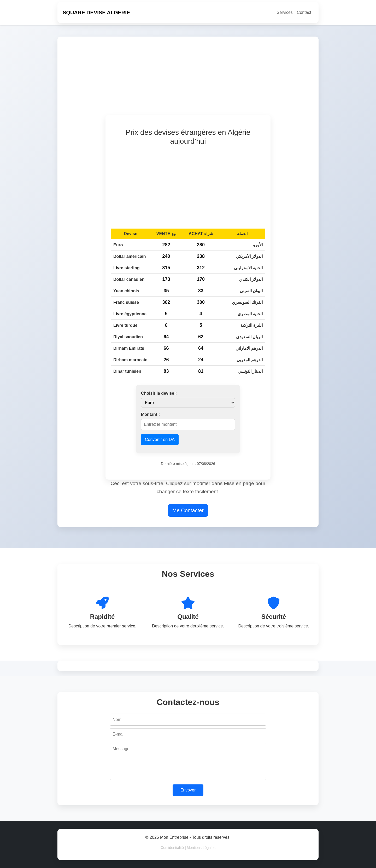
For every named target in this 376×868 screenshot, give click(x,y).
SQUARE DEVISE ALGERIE (96, 13)
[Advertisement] (217, 78)
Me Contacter (188, 510)
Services (285, 12)
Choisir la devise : (159, 393)
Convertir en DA (160, 439)
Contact (304, 12)
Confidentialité (172, 848)
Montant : (150, 414)
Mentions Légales (201, 848)
